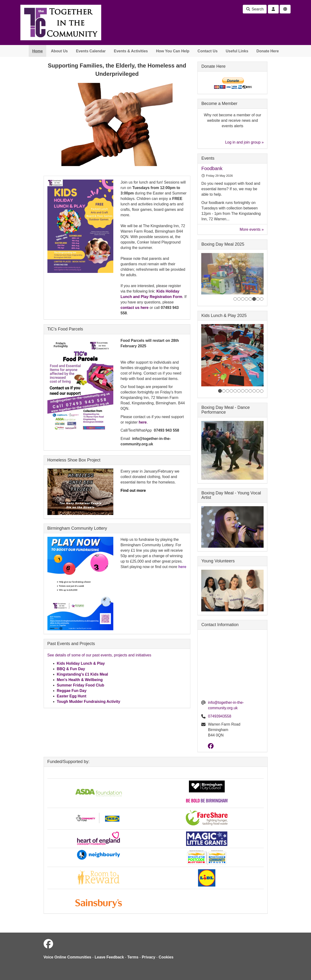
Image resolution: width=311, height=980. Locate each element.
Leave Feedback (109, 957)
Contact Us (207, 51)
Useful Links (237, 51)
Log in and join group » (245, 142)
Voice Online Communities (68, 957)
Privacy (149, 957)
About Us (59, 51)
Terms (133, 957)
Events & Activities (131, 51)
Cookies (166, 957)
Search (255, 9)
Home (37, 51)
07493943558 (220, 716)
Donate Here (268, 51)
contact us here (134, 308)
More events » (252, 229)
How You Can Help (173, 51)
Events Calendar (91, 51)
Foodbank (212, 168)
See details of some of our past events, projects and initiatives (99, 655)
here (143, 422)
